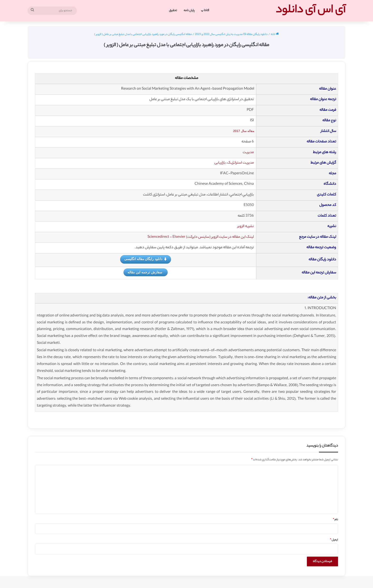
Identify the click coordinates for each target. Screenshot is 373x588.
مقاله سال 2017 (244, 131)
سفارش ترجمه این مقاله (145, 272)
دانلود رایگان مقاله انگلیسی (146, 259)
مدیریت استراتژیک (240, 163)
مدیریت (248, 153)
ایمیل (334, 540)
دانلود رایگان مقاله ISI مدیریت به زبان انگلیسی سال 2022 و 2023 (231, 34)
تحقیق (173, 11)
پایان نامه (189, 11)
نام (335, 520)
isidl (206, 11)
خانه (275, 34)
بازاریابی (220, 163)
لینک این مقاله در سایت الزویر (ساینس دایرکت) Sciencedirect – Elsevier (201, 237)
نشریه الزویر (246, 226)
